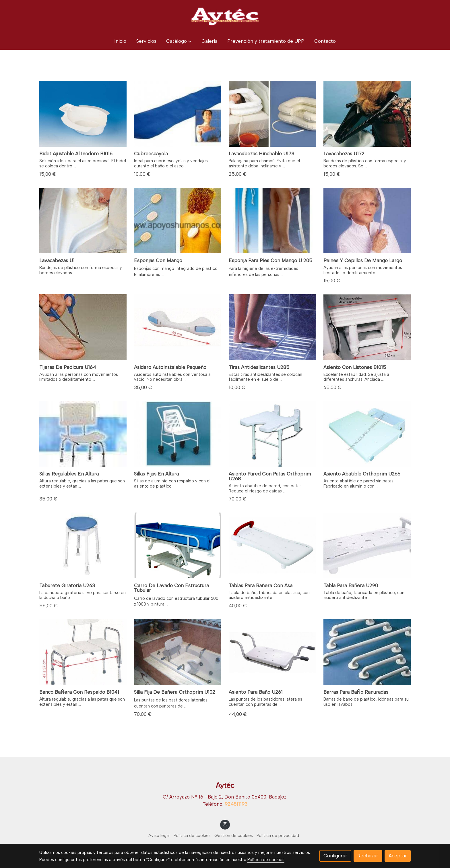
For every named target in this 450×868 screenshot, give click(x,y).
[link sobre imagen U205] (272, 221)
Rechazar (368, 856)
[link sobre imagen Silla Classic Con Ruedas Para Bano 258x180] (178, 434)
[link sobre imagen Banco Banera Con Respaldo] (83, 652)
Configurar (335, 856)
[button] (179, 41)
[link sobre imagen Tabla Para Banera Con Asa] (272, 545)
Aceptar (398, 856)
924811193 (236, 804)
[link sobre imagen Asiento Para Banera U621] (272, 652)
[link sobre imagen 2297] (178, 652)
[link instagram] (225, 824)
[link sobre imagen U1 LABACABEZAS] (83, 221)
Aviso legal (159, 836)
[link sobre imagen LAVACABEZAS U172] (367, 114)
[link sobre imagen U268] (272, 434)
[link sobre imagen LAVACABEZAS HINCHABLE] (272, 114)
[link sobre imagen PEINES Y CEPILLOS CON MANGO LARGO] (367, 221)
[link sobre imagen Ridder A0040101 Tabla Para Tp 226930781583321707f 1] (367, 545)
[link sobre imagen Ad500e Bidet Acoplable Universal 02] (83, 114)
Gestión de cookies (234, 836)
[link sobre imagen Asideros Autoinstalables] (178, 327)
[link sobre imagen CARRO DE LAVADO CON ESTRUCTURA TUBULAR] (178, 545)
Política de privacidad (278, 836)
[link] (225, 16)
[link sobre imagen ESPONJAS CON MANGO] (178, 221)
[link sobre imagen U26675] (367, 434)
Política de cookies (192, 836)
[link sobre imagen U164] (83, 327)
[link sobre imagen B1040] (83, 434)
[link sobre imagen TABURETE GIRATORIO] (83, 545)
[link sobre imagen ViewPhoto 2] (178, 114)
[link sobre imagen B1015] (367, 327)
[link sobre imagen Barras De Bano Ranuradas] (367, 652)
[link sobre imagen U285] (272, 327)
